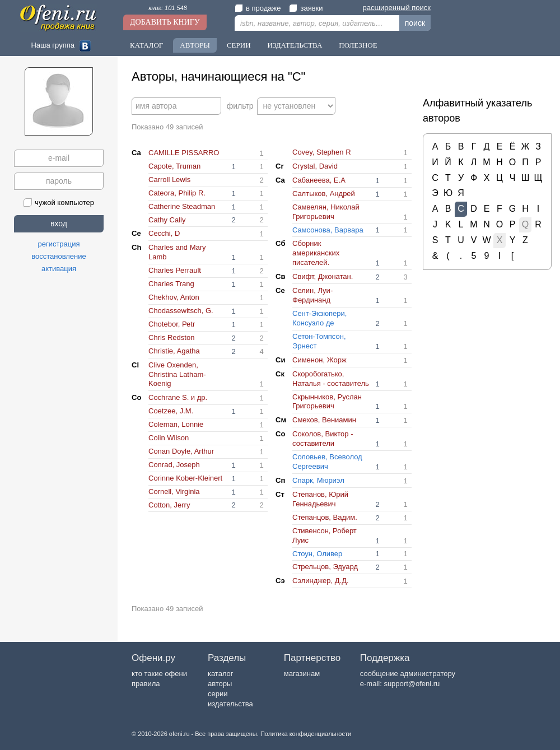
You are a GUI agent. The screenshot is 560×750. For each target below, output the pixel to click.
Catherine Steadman (182, 206)
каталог (221, 674)
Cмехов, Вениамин (324, 420)
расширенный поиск (397, 8)
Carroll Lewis (169, 180)
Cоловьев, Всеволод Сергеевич (327, 462)
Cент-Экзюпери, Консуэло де (319, 318)
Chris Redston (171, 337)
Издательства (295, 45)
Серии (239, 45)
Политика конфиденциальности (306, 734)
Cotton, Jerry (169, 505)
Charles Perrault (175, 270)
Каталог (146, 45)
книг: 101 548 (168, 8)
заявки (306, 8)
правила (146, 684)
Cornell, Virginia (174, 492)
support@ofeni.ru (412, 684)
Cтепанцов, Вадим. (325, 517)
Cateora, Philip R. (177, 193)
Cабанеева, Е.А (319, 180)
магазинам (302, 674)
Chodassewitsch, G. (181, 311)
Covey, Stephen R (322, 152)
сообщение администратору (408, 674)
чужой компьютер (59, 202)
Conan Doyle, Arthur (181, 451)
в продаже (258, 8)
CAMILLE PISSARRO (184, 153)
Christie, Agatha (174, 351)
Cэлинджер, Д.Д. (321, 581)
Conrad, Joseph (174, 465)
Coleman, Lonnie (176, 424)
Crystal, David (315, 166)
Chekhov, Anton (174, 297)
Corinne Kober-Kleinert (185, 478)
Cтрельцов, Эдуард (325, 567)
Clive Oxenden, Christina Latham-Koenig (177, 374)
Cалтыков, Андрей (324, 194)
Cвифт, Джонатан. (323, 276)
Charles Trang (171, 284)
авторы (220, 684)
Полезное (358, 45)
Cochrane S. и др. (178, 397)
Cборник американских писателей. (316, 253)
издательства (230, 704)
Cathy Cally (167, 220)
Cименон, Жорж (319, 360)
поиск (415, 23)
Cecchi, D (164, 233)
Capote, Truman (174, 166)
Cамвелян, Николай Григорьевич (326, 212)
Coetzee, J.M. (171, 411)
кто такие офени (159, 674)
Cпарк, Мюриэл (318, 480)
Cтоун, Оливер (317, 554)
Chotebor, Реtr (172, 324)
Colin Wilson (169, 438)
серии (218, 694)
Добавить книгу (165, 22)
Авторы (195, 45)
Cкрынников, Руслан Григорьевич (327, 402)
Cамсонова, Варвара (328, 230)
